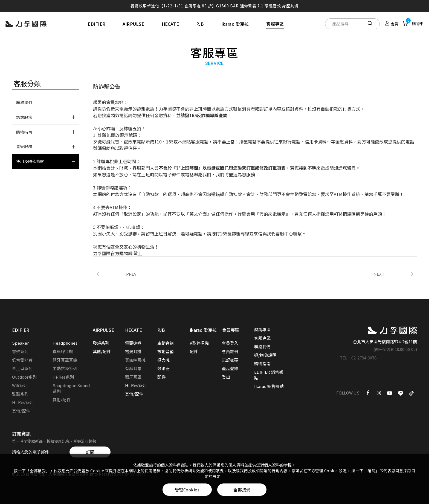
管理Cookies (187, 490)
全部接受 (242, 490)
